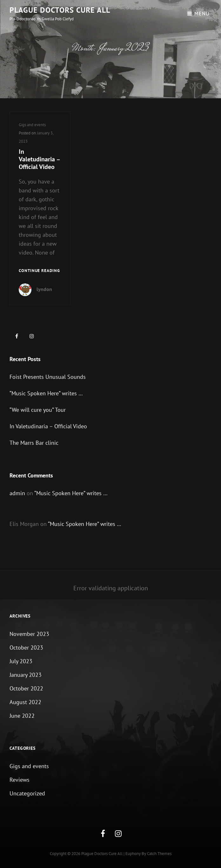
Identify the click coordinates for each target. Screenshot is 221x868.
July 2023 (21, 661)
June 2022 (22, 716)
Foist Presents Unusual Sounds (48, 377)
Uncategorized (27, 793)
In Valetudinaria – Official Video (39, 159)
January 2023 (26, 675)
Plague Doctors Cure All (60, 10)
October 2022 (26, 688)
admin (17, 493)
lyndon (44, 289)
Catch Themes (159, 854)
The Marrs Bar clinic (34, 443)
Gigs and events (32, 125)
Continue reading (39, 271)
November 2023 (29, 634)
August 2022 (25, 702)
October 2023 (26, 648)
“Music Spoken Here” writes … (46, 393)
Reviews (20, 780)
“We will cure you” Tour (38, 410)
